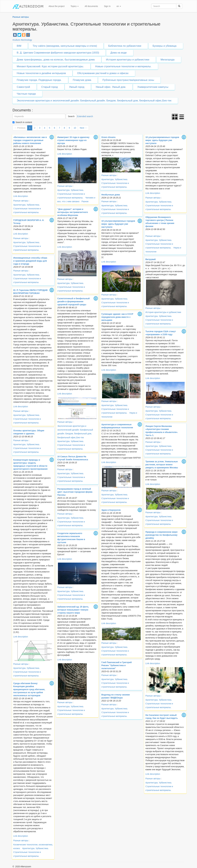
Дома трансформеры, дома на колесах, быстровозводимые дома (56, 60)
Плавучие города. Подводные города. (39, 80)
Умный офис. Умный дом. (111, 87)
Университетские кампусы (153, 87)
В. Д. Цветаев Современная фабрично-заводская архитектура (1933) (58, 53)
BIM (19, 46)
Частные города (26, 94)
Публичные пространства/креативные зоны (128, 80)
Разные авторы (21, 201)
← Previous (20, 128)
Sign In (107, 6)
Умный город (77, 87)
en (119, 6)
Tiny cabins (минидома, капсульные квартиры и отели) (65, 46)
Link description (21, 196)
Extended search (85, 116)
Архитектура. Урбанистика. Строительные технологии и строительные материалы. (27, 209)
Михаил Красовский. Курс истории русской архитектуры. (50, 66)
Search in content (24, 122)
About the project (57, 6)
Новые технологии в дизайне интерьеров (41, 73)
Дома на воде (119, 53)
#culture (16, 40)
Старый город (50, 87)
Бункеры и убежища (165, 46)
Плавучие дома (82, 80)
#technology (26, 40)
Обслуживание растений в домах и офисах (103, 73)
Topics (75, 6)
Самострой (23, 87)
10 (75, 128)
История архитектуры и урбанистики (128, 60)
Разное (85, 201)
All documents (91, 6)
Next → (83, 128)
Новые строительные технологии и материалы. (123, 66)
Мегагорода (167, 60)
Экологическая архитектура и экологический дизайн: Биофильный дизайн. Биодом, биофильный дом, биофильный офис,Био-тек (94, 101)
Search (71, 116)
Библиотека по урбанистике (125, 46)
